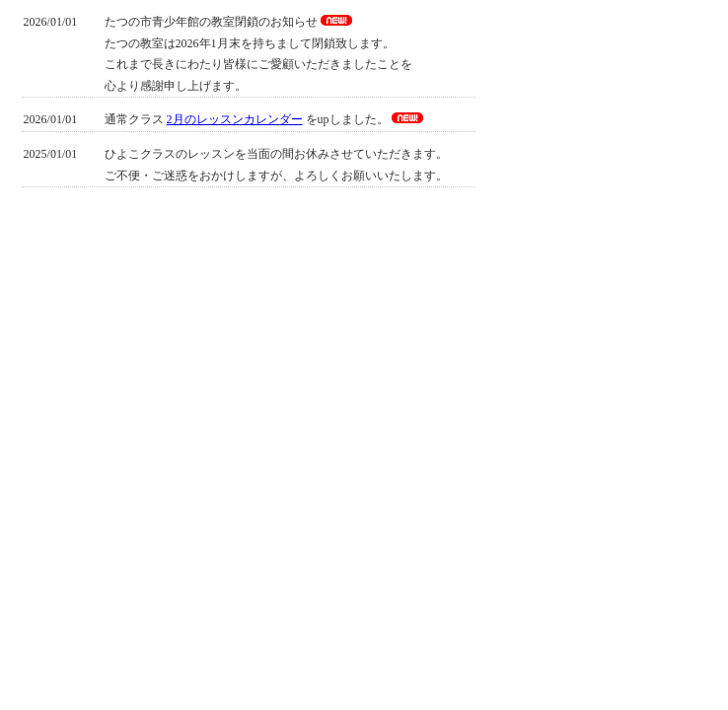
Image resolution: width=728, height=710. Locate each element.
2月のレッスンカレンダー (235, 119)
